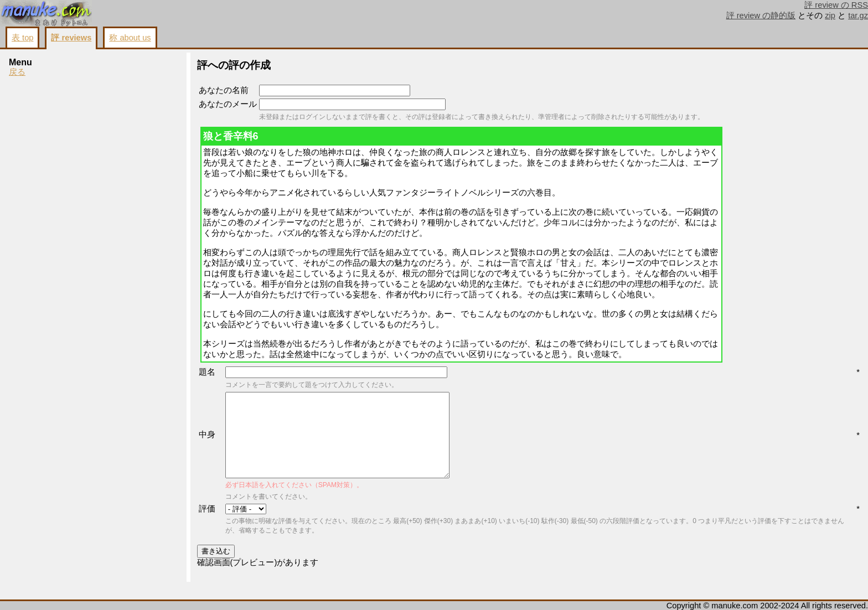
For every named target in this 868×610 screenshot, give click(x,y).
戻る (17, 72)
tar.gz (858, 15)
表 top (22, 38)
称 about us (130, 38)
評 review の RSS (836, 5)
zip (830, 15)
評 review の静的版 (761, 15)
